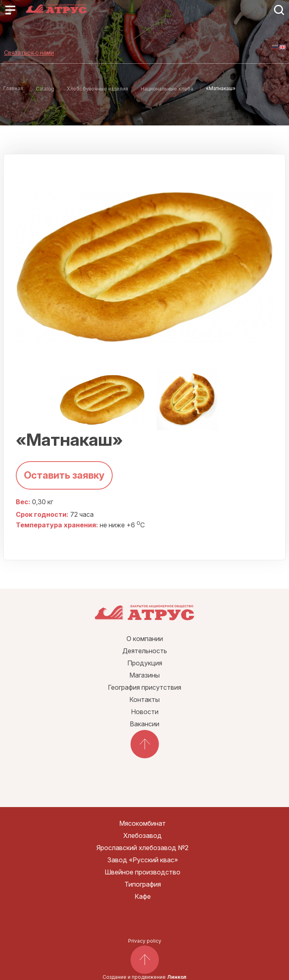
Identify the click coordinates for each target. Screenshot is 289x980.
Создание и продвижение (144, 977)
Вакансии (144, 724)
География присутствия (144, 687)
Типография (143, 884)
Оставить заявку (64, 475)
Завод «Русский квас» (143, 860)
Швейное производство (142, 872)
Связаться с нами (29, 53)
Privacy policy (145, 941)
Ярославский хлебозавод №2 (142, 848)
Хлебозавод (142, 835)
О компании (145, 639)
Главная (13, 88)
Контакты (144, 699)
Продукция (145, 663)
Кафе (143, 896)
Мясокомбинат (142, 823)
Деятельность (145, 651)
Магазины (144, 675)
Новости (145, 712)
